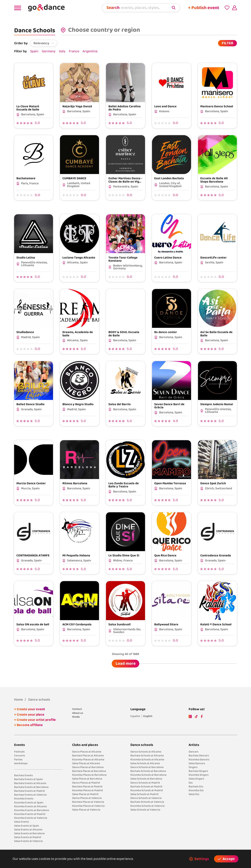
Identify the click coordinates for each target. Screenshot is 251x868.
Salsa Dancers (197, 763)
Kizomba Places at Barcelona (89, 775)
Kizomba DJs (196, 790)
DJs (191, 783)
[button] (44, 43)
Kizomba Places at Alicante (88, 760)
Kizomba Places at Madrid (88, 790)
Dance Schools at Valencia (146, 798)
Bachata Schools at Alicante (147, 756)
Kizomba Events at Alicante (30, 806)
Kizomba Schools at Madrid (147, 790)
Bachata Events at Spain (28, 779)
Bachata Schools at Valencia (147, 802)
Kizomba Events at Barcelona (32, 810)
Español (135, 716)
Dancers (193, 752)
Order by (21, 43)
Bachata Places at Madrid (87, 787)
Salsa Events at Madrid (28, 837)
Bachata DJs (196, 787)
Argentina (90, 51)
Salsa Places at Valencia (86, 810)
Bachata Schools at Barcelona (148, 771)
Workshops (21, 763)
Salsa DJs (194, 794)
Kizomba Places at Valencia (88, 806)
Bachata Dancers (199, 756)
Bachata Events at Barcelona (31, 787)
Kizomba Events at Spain (29, 803)
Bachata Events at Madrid (29, 791)
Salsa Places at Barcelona (87, 779)
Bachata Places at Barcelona (89, 771)
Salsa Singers (196, 779)
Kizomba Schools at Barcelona (148, 775)
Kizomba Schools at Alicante (147, 760)
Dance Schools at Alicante (146, 752)
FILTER (227, 43)
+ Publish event (204, 8)
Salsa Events (22, 822)
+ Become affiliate (28, 725)
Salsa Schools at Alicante (145, 763)
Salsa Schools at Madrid (144, 794)
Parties (18, 760)
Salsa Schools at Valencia (145, 810)
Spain (34, 51)
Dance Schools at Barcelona (147, 767)
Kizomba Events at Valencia (31, 818)
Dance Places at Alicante (87, 752)
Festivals (19, 752)
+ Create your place (29, 715)
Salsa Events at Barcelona (29, 833)
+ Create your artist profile (35, 720)
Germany (49, 51)
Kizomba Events (24, 799)
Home (19, 700)
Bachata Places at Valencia (88, 802)
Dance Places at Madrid (86, 783)
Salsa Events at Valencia (28, 841)
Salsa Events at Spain (27, 826)
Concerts (20, 756)
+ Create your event (30, 709)
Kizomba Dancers (199, 760)
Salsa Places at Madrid (85, 794)
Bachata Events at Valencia (30, 795)
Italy (62, 51)
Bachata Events (23, 775)
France (74, 51)
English (148, 716)
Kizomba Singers (199, 775)
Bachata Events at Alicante (30, 783)
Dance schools (39, 700)
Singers (193, 767)
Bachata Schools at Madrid (146, 787)
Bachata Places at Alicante (88, 756)
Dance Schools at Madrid (145, 783)
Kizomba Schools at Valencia (147, 806)
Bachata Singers (198, 771)
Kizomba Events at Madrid (30, 814)
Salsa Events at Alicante (28, 830)
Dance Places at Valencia (87, 798)
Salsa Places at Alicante (86, 763)
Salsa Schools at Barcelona (146, 779)
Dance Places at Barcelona (88, 767)
